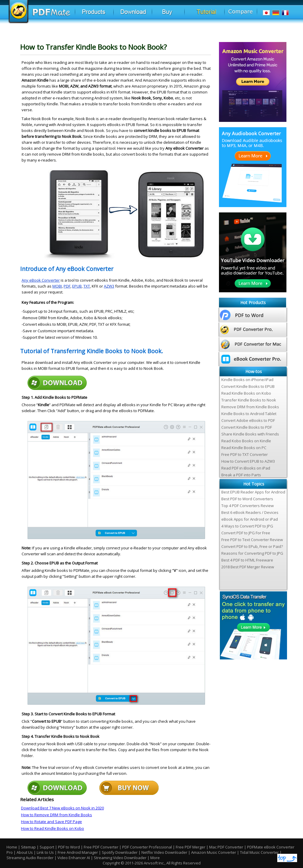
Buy (179, 15)
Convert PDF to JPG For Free (246, 533)
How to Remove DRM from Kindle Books (57, 815)
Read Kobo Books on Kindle (246, 441)
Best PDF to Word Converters (247, 499)
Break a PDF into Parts (241, 475)
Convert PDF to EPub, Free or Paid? (252, 546)
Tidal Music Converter (259, 852)
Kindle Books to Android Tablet (249, 414)
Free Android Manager (78, 852)
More (155, 858)
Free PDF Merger (191, 847)
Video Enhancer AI (74, 858)
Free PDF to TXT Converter (245, 454)
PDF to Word (69, 847)
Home (12, 847)
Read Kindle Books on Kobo (246, 393)
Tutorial (213, 15)
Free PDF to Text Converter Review (252, 540)
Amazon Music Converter (214, 852)
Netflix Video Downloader (164, 852)
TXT (87, 286)
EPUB (77, 286)
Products (101, 15)
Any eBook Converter (41, 280)
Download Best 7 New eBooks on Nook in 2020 (62, 808)
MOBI (57, 286)
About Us (25, 852)
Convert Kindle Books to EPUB (248, 386)
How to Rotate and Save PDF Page (51, 822)
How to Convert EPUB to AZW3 (248, 461)
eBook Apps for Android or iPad (250, 519)
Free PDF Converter (101, 847)
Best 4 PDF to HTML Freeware (247, 560)
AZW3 (109, 286)
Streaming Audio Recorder (30, 858)
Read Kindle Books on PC (244, 448)
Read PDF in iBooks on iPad (246, 468)
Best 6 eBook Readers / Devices (250, 512)
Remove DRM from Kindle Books (250, 407)
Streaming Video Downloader (120, 858)
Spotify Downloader (120, 852)
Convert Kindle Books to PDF (247, 427)
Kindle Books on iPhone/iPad (247, 380)
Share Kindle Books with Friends (250, 434)
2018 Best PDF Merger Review (248, 567)
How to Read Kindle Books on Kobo (53, 828)
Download (141, 15)
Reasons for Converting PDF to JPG (252, 553)
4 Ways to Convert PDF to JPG (247, 526)
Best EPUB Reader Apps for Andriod (253, 492)
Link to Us (46, 852)
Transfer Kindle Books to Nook (249, 400)
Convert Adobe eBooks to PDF (248, 420)
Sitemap (28, 847)
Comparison (245, 14)
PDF (67, 286)
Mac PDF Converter (226, 847)
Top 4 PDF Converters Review (248, 506)
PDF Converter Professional (147, 847)
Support (47, 847)
